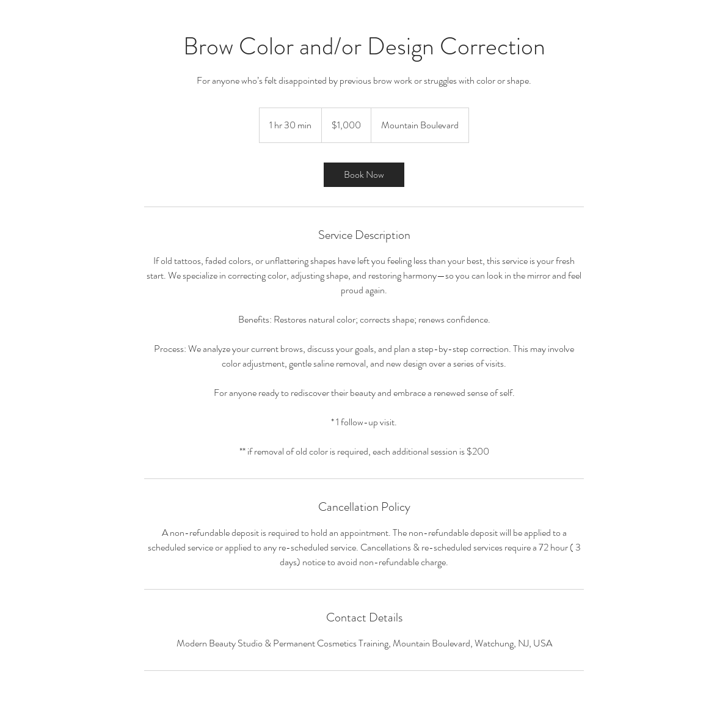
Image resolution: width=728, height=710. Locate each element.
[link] (364, 175)
